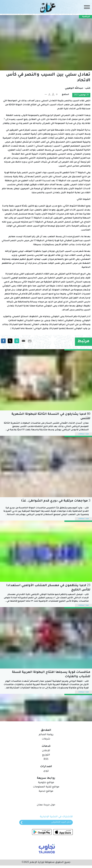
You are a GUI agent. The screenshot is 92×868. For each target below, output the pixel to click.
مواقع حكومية (46, 783)
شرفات (46, 739)
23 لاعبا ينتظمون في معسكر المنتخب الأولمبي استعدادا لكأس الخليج (48, 588)
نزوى (46, 771)
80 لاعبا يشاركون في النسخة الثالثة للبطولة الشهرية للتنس (51, 416)
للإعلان (46, 751)
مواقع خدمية (46, 791)
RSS (46, 759)
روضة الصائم (46, 735)
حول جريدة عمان (46, 805)
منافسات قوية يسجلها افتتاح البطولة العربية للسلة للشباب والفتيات (51, 675)
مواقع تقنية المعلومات (46, 787)
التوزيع (46, 755)
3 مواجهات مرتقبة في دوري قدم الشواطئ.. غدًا (56, 501)
